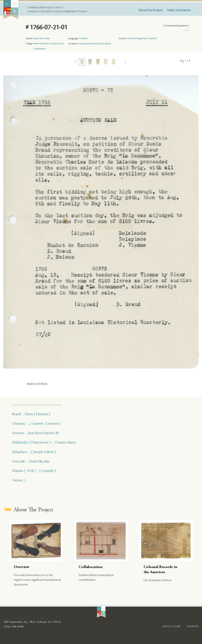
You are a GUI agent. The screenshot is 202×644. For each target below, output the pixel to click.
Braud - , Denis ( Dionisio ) (31, 414)
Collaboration (91, 567)
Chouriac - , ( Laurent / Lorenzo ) (36, 423)
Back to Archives (37, 384)
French (83, 38)
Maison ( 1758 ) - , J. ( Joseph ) (34, 471)
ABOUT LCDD (171, 626)
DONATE (193, 626)
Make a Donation (179, 10)
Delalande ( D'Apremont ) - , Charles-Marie (44, 442)
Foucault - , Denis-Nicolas (31, 461)
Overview (22, 567)
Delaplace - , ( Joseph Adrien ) (34, 452)
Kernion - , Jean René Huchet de (36, 433)
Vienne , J (19, 480)
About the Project (151, 10)
